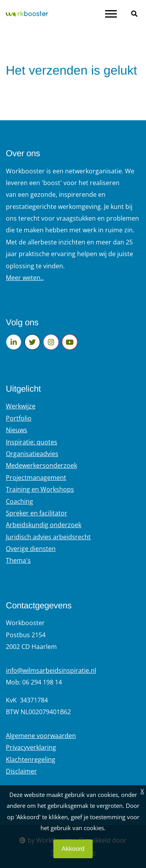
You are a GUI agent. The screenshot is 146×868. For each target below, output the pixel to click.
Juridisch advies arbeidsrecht (48, 537)
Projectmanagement (36, 478)
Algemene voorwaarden (41, 736)
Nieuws (17, 430)
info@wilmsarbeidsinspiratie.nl (51, 670)
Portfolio (19, 418)
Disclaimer (21, 771)
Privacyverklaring (31, 747)
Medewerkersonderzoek (41, 465)
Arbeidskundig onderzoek (44, 525)
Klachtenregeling (31, 759)
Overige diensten (31, 549)
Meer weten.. (25, 278)
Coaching (19, 501)
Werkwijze (21, 406)
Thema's (18, 560)
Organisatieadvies (32, 454)
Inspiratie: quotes (32, 442)
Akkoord (73, 849)
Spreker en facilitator (37, 513)
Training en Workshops (40, 489)
